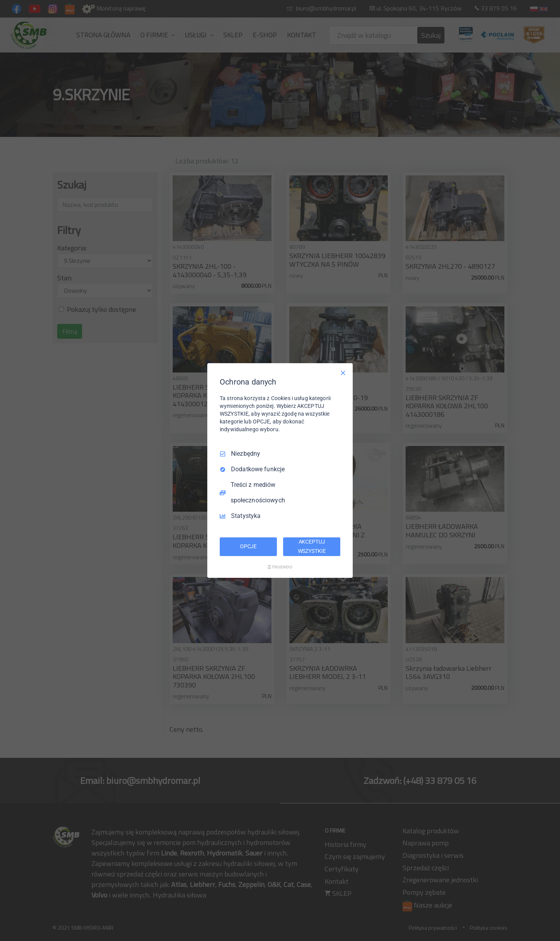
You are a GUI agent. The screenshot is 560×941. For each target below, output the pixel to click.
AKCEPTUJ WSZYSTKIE (312, 546)
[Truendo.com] (280, 567)
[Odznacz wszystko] (343, 373)
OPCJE (248, 546)
